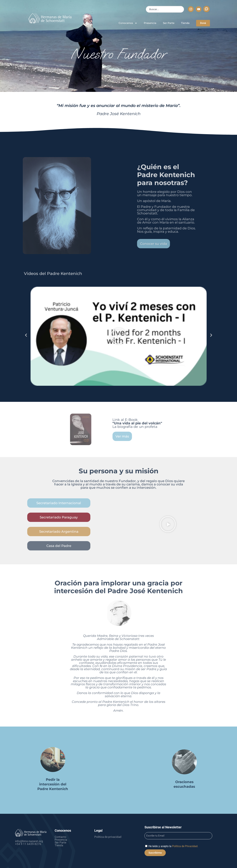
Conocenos (128, 23)
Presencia (150, 23)
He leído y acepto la (173, 846)
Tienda (185, 23)
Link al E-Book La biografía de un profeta (187, 423)
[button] (119, 336)
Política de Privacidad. (185, 846)
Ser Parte (169, 23)
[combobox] (165, 9)
